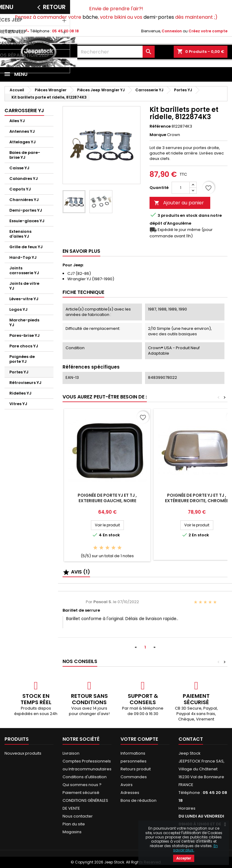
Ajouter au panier (179, 203)
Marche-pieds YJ (24, 322)
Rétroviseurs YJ (25, 383)
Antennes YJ (22, 131)
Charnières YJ (24, 200)
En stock (189, 216)
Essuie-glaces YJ (27, 221)
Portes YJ (19, 372)
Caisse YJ (19, 168)
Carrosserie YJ (24, 111)
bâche (90, 17)
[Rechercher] (116, 52)
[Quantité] (181, 188)
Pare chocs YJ (24, 346)
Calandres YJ (24, 179)
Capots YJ (20, 189)
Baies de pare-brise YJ (25, 155)
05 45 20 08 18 (65, 31)
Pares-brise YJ (24, 335)
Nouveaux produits (23, 753)
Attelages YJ (23, 142)
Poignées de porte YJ (22, 359)
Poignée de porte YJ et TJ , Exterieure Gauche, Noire (107, 498)
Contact (12, 31)
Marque (158, 135)
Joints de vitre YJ (24, 286)
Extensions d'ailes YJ (20, 234)
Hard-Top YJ (23, 257)
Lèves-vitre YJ (24, 299)
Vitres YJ (18, 404)
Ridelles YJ (20, 393)
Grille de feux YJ (26, 247)
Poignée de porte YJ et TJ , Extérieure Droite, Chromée (197, 498)
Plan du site (74, 824)
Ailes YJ (17, 121)
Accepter (184, 858)
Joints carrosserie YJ (24, 270)
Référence (160, 126)
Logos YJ (18, 309)
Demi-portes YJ (26, 210)
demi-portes (159, 17)
